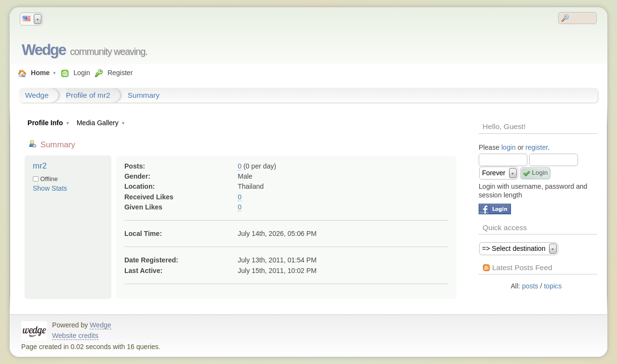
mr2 (40, 166)
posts (530, 286)
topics (553, 286)
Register (120, 73)
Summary (144, 95)
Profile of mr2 (88, 95)
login (509, 147)
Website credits (75, 336)
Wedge (44, 50)
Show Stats (50, 188)
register (537, 147)
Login (81, 73)
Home (40, 73)
